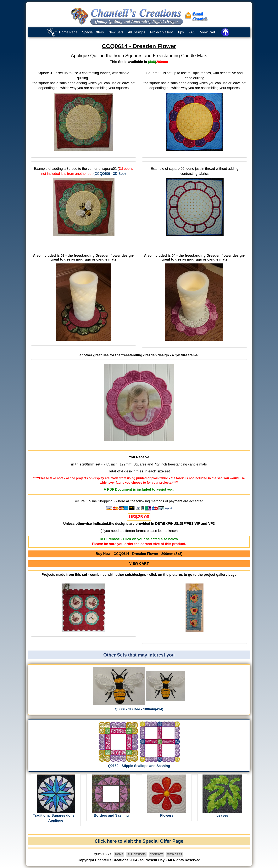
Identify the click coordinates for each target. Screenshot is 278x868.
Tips (181, 32)
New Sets (116, 32)
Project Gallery (161, 32)
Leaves (222, 815)
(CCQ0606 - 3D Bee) (110, 174)
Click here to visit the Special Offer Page (139, 841)
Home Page (68, 32)
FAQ (192, 32)
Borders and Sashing (111, 815)
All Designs (137, 32)
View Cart (208, 32)
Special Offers (93, 32)
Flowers (167, 815)
